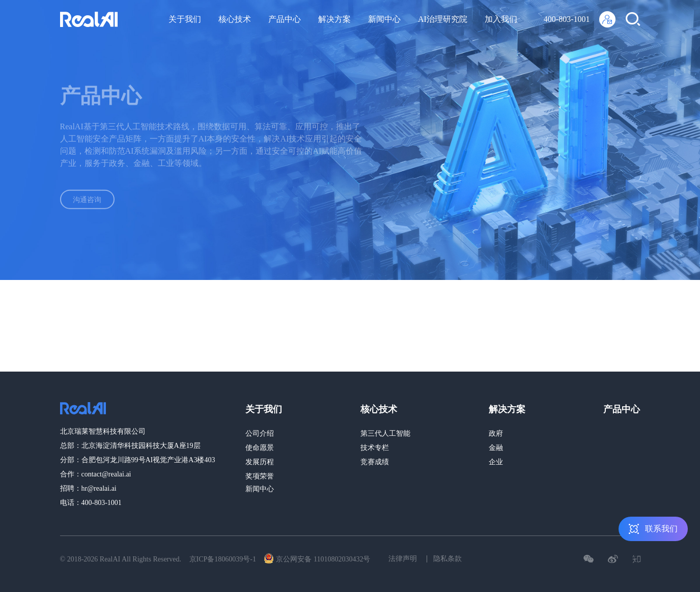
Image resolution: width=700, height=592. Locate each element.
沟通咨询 (96, 201)
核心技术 (235, 19)
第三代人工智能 (385, 433)
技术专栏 (375, 448)
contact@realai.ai (106, 474)
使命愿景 (260, 448)
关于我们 (185, 19)
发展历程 (260, 462)
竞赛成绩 (375, 462)
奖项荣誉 (260, 476)
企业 (496, 462)
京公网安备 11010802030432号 (317, 558)
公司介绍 (260, 433)
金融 (496, 448)
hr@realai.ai (99, 488)
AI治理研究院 (443, 19)
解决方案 (334, 19)
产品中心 (285, 19)
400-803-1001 (567, 19)
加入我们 (501, 19)
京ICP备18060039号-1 (223, 559)
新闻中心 (384, 19)
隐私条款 (447, 559)
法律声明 (403, 559)
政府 (496, 433)
